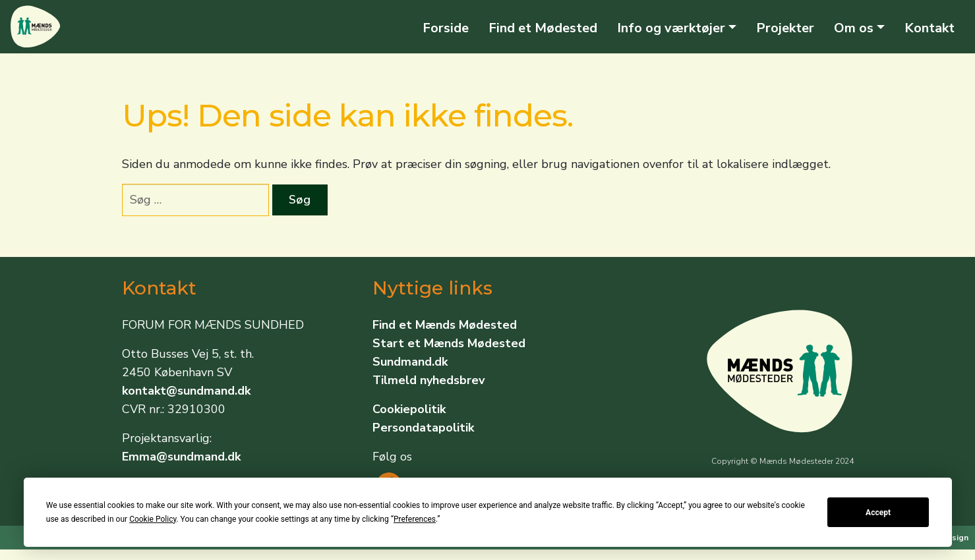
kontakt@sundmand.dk (186, 391)
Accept (878, 513)
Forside (446, 28)
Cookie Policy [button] (153, 519)
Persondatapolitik (423, 428)
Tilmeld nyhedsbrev (428, 380)
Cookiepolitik (409, 409)
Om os (854, 28)
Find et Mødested (543, 28)
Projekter (785, 28)
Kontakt (930, 28)
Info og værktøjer (671, 28)
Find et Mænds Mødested (445, 325)
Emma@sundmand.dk (181, 457)
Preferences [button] (415, 519)
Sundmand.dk (410, 362)
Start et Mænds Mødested (449, 343)
